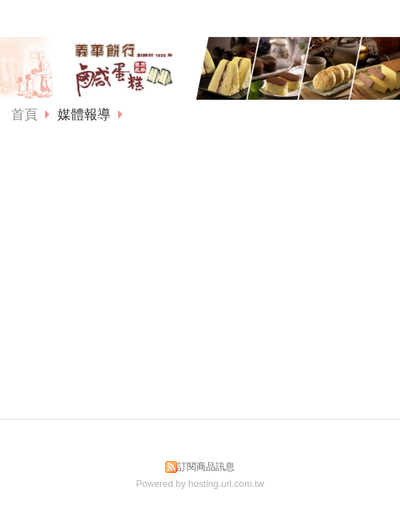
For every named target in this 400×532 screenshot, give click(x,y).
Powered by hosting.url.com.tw (200, 484)
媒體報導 (86, 115)
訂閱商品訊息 (206, 467)
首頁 (24, 115)
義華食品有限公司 (200, 18)
